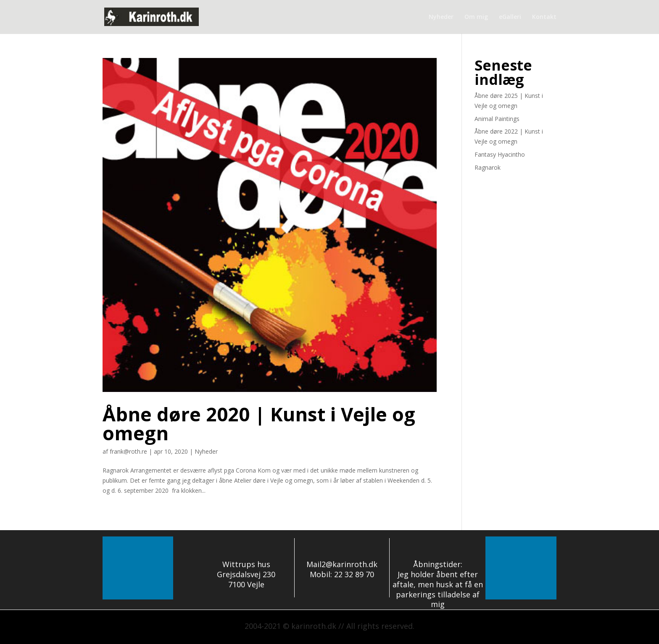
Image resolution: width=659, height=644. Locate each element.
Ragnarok (488, 167)
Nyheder (441, 17)
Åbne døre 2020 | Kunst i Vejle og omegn (259, 423)
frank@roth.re (128, 451)
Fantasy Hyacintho (500, 154)
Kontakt (544, 17)
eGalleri (510, 17)
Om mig (476, 17)
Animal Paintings (497, 119)
